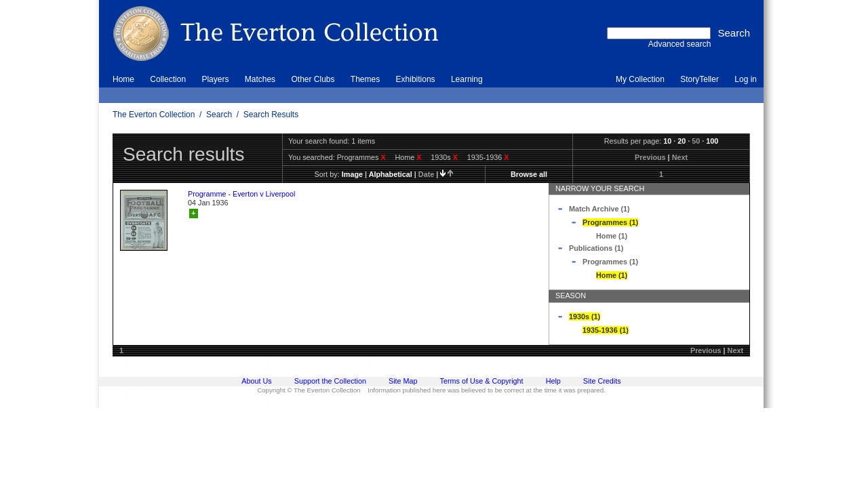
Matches (260, 79)
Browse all (529, 174)
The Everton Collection (154, 115)
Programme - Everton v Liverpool (241, 194)
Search (219, 115)
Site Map (403, 381)
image (352, 174)
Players (215, 79)
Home (123, 79)
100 (712, 141)
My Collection (640, 79)
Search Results (271, 115)
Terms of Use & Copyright (482, 381)
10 (667, 141)
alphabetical (391, 174)
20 (682, 141)
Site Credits (602, 381)
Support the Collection (330, 381)
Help (553, 381)
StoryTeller (699, 79)
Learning (467, 79)
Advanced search (680, 44)
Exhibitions (416, 79)
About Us (256, 381)
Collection (168, 79)
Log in (746, 79)
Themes (365, 79)
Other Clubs (313, 79)
